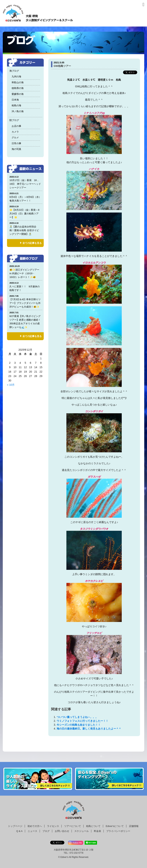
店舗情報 (134, 826)
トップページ (15, 826)
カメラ (15, 132)
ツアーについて (73, 826)
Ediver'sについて (115, 826)
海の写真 (16, 149)
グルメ (15, 137)
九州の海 (16, 77)
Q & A (19, 831)
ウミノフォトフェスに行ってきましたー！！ (82, 721)
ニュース (32, 831)
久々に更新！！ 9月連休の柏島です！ (25, 286)
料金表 (97, 831)
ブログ (46, 831)
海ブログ (14, 71)
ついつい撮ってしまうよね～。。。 (77, 717)
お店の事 (16, 126)
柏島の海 (16, 105)
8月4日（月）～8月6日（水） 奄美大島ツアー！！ (26, 197)
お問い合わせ (62, 831)
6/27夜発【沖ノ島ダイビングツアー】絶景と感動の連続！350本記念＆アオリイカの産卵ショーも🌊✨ (25, 320)
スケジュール (82, 831)
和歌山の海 (18, 82)
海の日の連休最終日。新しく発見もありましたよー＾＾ (89, 729)
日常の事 (16, 143)
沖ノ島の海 (18, 111)
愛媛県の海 (18, 94)
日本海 (15, 100)
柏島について (93, 826)
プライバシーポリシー (118, 831)
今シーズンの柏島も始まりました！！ (79, 725)
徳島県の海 (18, 88)
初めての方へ (35, 826)
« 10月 (11, 385)
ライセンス (53, 826)
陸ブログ (14, 120)
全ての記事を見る (32, 243)
